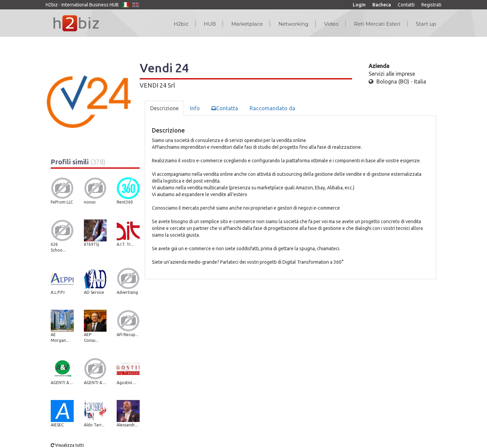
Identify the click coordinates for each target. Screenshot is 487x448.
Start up (426, 24)
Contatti (406, 5)
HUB (210, 24)
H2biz (181, 24)
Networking (293, 24)
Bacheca (382, 5)
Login (359, 5)
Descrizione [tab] (164, 108)
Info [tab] (195, 108)
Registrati (431, 5)
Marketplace (247, 24)
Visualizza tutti (67, 445)
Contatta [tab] (225, 108)
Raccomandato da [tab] (272, 108)
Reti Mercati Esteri (377, 24)
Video (331, 24)
